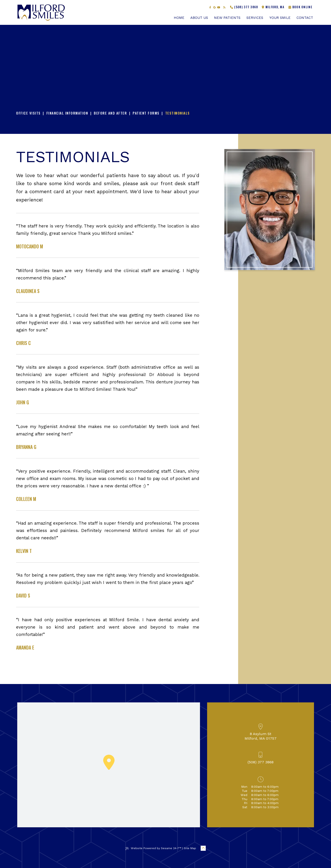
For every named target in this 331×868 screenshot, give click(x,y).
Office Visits (28, 113)
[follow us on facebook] (210, 7)
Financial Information (67, 113)
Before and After (110, 113)
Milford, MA (273, 7)
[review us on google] (214, 7)
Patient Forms (146, 113)
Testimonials (178, 113)
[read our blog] (224, 7)
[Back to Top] (203, 848)
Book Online (300, 7)
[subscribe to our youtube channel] (219, 7)
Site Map (190, 848)
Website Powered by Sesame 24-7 (153, 848)
